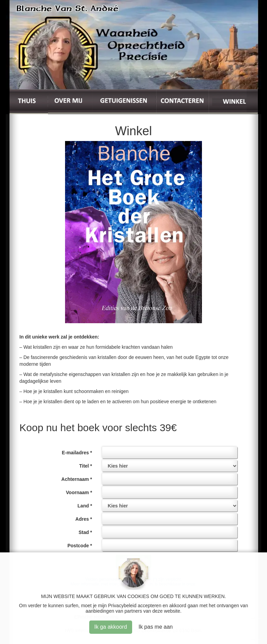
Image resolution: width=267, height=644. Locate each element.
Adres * (84, 519)
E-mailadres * (77, 453)
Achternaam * (77, 479)
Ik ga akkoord (111, 627)
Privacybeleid (122, 606)
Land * (85, 506)
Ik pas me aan (156, 627)
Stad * (85, 532)
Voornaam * (79, 492)
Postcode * (80, 546)
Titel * (85, 466)
